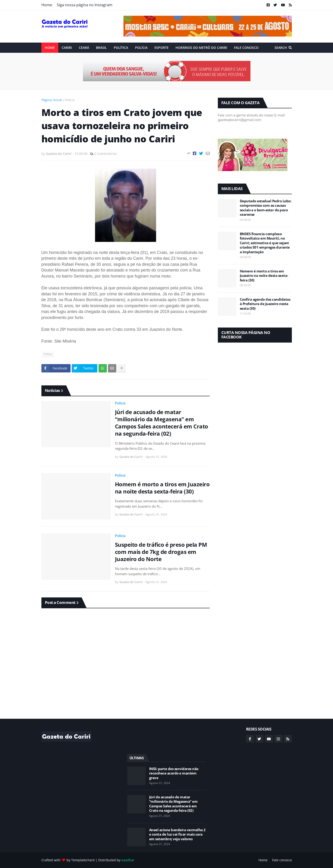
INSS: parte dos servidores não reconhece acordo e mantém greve (174, 773)
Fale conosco (282, 860)
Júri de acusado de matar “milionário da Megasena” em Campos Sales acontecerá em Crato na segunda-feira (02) (162, 423)
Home (47, 5)
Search (281, 48)
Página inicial (52, 100)
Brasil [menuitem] (101, 48)
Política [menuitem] (121, 48)
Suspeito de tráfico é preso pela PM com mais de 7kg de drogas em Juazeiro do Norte (161, 552)
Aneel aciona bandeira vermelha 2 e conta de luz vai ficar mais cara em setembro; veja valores (177, 834)
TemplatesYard (83, 860)
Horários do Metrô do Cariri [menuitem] (201, 48)
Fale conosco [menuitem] (246, 48)
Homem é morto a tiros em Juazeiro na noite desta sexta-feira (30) (162, 488)
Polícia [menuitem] (141, 48)
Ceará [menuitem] (84, 48)
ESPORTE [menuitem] (162, 48)
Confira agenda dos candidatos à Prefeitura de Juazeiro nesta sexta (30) (265, 304)
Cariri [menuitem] (67, 48)
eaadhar (128, 860)
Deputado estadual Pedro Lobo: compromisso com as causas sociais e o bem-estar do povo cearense (266, 208)
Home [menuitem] (50, 48)
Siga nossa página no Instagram (85, 5)
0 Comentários (106, 154)
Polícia (70, 100)
